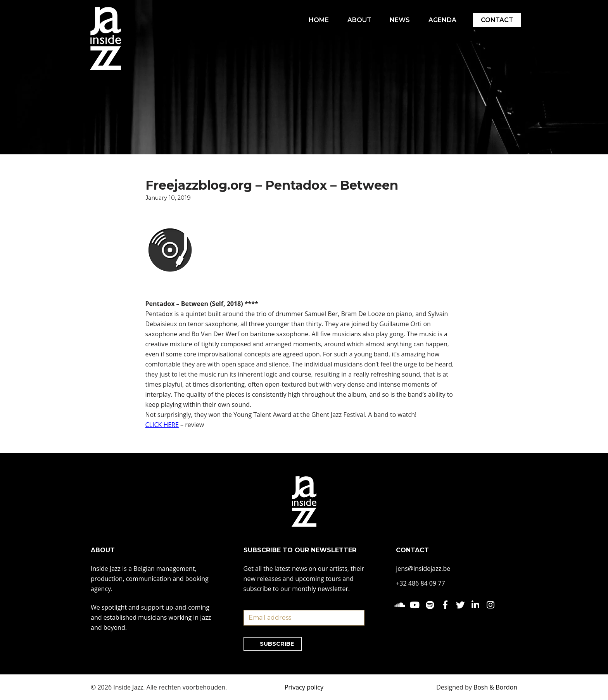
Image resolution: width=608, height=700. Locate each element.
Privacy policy (304, 687)
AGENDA (442, 20)
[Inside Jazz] (105, 38)
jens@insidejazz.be (423, 569)
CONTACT (497, 20)
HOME (318, 20)
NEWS (399, 20)
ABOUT (358, 20)
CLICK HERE (162, 425)
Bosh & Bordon (495, 687)
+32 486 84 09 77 (420, 583)
